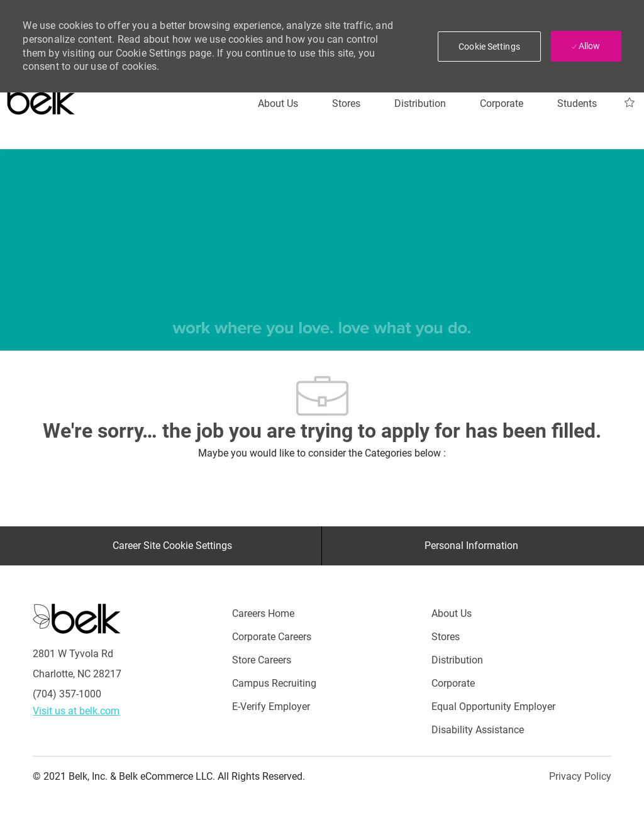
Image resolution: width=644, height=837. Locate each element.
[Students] (577, 104)
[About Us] (278, 104)
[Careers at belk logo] (41, 97)
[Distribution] (420, 104)
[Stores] (346, 104)
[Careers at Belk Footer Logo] (77, 618)
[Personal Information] (471, 546)
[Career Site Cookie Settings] (172, 546)
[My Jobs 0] (630, 103)
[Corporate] (502, 104)
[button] (489, 47)
